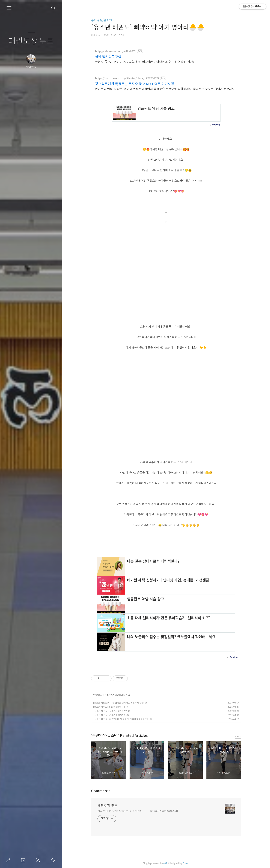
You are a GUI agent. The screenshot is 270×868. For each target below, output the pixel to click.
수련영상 (98, 695)
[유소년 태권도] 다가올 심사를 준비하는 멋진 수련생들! (119, 703)
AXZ (165, 863)
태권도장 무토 (31, 41)
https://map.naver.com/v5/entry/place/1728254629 (127, 79)
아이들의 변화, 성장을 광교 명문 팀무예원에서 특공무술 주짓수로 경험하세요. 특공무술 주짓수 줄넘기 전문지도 (165, 89)
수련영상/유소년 (102, 20)
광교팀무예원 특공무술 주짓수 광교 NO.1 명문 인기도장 (135, 84)
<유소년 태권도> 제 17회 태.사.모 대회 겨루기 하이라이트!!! (121, 719)
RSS (39, 860)
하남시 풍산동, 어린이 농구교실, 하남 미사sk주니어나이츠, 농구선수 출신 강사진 (145, 62)
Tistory (186, 863)
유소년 (108, 695)
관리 (53, 860)
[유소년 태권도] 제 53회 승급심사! (109, 707)
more (238, 737)
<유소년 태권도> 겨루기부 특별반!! (109, 715)
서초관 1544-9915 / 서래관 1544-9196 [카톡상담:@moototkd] (138, 811)
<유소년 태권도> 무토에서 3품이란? (110, 711)
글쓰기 (9, 860)
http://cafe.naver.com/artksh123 (116, 51)
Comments (101, 791)
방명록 (24, 860)
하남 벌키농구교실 (108, 57)
